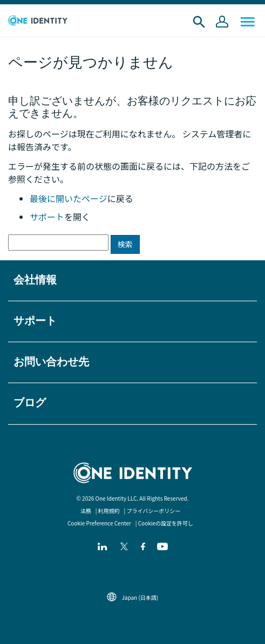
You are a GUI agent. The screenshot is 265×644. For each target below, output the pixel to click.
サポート (47, 217)
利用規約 (109, 511)
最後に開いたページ (69, 198)
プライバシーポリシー (154, 511)
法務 (86, 511)
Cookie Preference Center (99, 523)
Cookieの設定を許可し (166, 523)
